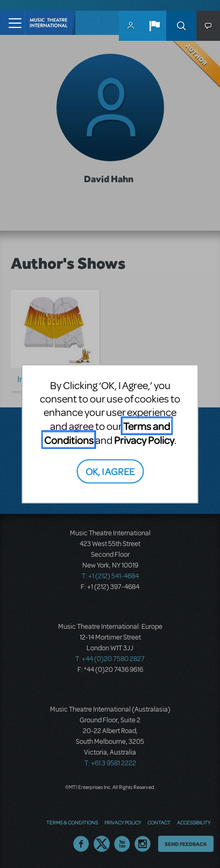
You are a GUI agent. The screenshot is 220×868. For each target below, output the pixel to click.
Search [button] (181, 26)
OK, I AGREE (110, 471)
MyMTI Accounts (131, 26)
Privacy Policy (144, 439)
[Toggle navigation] (12, 23)
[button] (154, 26)
